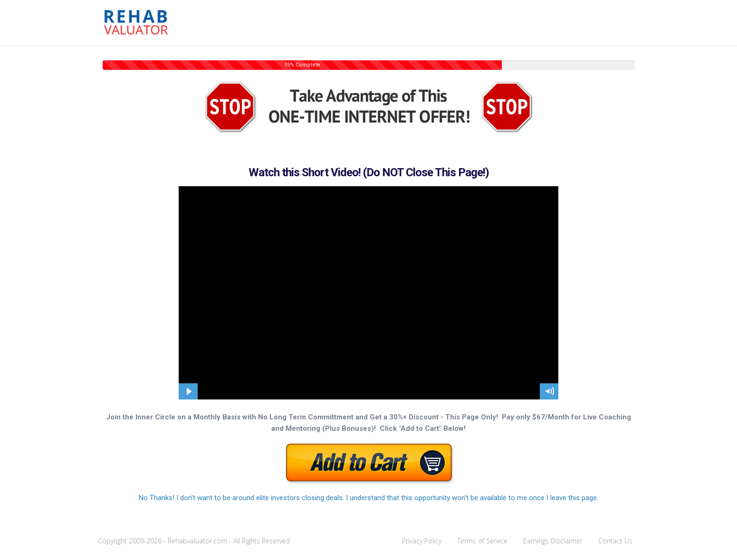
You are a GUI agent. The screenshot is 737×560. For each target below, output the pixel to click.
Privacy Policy (422, 541)
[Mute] (549, 391)
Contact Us (615, 541)
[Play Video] (188, 391)
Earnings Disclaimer (553, 541)
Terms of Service (482, 541)
